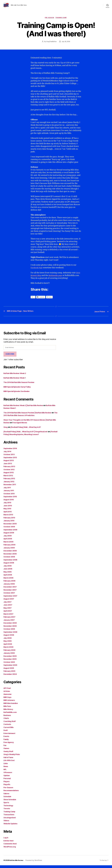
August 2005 (9, 671)
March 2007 (9, 617)
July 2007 (8, 605)
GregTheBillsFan (51, 44)
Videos (7, 823)
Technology (9, 808)
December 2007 (11, 590)
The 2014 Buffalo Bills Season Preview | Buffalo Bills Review (30, 415)
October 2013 (9, 457)
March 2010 (9, 517)
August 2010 (9, 502)
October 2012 (9, 472)
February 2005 (10, 674)
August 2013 (9, 463)
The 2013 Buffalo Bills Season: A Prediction (22, 418)
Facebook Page (37, 271)
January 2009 (10, 551)
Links (6, 766)
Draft (6, 733)
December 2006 (11, 626)
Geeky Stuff (9, 754)
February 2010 (10, 520)
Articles (7, 694)
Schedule (8, 799)
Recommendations (12, 793)
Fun (5, 748)
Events (6, 739)
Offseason (8, 775)
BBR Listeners (10, 703)
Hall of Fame (9, 760)
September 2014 (11, 451)
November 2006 (11, 629)
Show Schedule (10, 802)
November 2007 (11, 593)
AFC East (8, 691)
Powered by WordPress (35, 863)
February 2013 (10, 469)
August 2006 (9, 638)
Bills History (9, 712)
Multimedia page (57, 278)
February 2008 (10, 584)
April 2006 (8, 647)
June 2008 (8, 572)
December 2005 (11, 659)
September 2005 (11, 668)
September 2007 (11, 599)
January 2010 (9, 523)
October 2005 (10, 665)
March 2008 (9, 581)
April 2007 (8, 614)
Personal (7, 781)
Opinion (7, 778)
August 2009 (9, 535)
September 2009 (11, 532)
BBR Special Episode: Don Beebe (18, 394)
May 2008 (8, 575)
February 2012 (10, 481)
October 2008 (10, 559)
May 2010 (8, 511)
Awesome (8, 697)
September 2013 (11, 460)
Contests (8, 727)
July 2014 (8, 454)
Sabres (7, 796)
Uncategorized (10, 820)
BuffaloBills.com (11, 715)
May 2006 (8, 644)
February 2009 (10, 547)
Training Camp (61, 20)
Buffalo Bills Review (17, 863)
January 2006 (10, 656)
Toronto (7, 811)
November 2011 (10, 487)
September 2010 (11, 499)
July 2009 (8, 538)
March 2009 (9, 544)
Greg (6, 430)
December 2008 (11, 553)
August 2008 (9, 566)
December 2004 (11, 677)
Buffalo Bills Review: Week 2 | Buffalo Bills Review (25, 408)
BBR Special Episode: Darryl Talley (19, 390)
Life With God (10, 763)
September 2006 (11, 635)
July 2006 (8, 641)
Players (7, 784)
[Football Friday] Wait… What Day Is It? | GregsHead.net (28, 434)
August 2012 (9, 475)
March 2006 (9, 650)
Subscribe (10, 357)
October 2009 (10, 529)
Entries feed (9, 843)
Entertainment (10, 736)
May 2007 (8, 611)
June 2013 (8, 466)
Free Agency (9, 745)
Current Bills (9, 730)
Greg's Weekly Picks (12, 757)
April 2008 (8, 578)
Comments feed (11, 846)
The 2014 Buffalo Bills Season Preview (20, 385)
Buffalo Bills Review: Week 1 (16, 381)
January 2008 (10, 587)
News (6, 769)
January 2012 (9, 484)
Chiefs (6, 721)
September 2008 (11, 563)
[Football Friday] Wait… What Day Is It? (28, 430)
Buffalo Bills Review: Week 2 (16, 376)
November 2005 (11, 662)
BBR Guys (8, 700)
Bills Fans (8, 709)
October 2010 (10, 496)
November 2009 (11, 526)
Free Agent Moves (25, 425)
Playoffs (7, 787)
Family (6, 742)
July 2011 (8, 490)
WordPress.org (10, 849)
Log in (6, 840)
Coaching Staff (10, 724)
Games (7, 751)
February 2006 (10, 653)
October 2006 (10, 632)
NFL (5, 772)
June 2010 (8, 508)
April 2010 (8, 514)
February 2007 (10, 620)
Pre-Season (49, 20)
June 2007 (8, 608)
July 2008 (8, 569)
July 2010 (8, 505)
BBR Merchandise (11, 706)
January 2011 (9, 493)
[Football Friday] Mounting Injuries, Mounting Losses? (27, 437)
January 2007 (10, 623)
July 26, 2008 (66, 44)
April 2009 (8, 541)
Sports (6, 805)
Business (8, 718)
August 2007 (9, 602)
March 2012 (9, 478)
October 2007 (10, 596)
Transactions (9, 817)
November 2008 (11, 557)
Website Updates (11, 826)
